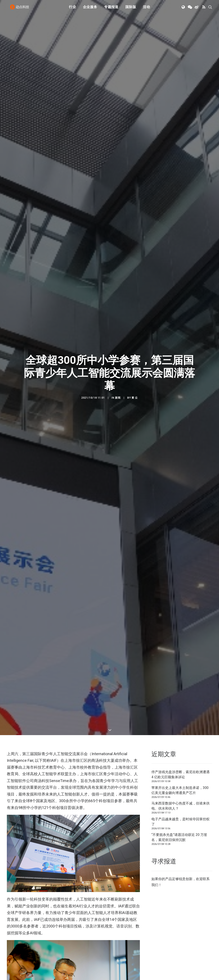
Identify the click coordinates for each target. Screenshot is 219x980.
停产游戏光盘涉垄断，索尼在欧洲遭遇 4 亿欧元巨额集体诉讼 (181, 750)
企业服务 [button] (90, 9)
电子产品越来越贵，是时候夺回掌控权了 (181, 796)
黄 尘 (135, 385)
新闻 (118, 385)
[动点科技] (21, 9)
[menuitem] (73, 9)
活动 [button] (146, 9)
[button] (184, 9)
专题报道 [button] (111, 9)
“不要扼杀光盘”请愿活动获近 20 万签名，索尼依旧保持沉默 (179, 812)
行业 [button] (73, 9)
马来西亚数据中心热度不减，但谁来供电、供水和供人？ (181, 781)
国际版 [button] (131, 9)
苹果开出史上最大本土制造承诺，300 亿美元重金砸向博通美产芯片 (180, 765)
